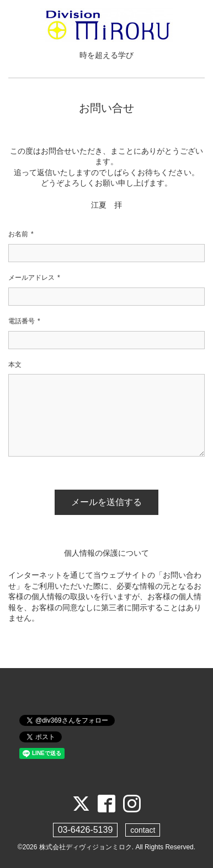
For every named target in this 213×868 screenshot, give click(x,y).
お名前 (21, 234)
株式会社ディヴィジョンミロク (86, 847)
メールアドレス (34, 278)
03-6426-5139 (86, 830)
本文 (15, 365)
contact (143, 830)
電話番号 (24, 321)
